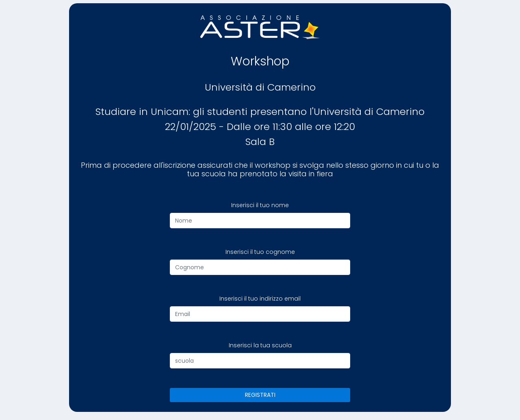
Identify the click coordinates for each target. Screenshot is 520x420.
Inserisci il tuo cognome (260, 252)
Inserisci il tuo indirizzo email (260, 299)
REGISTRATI (260, 395)
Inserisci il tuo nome (260, 205)
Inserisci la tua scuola (260, 345)
